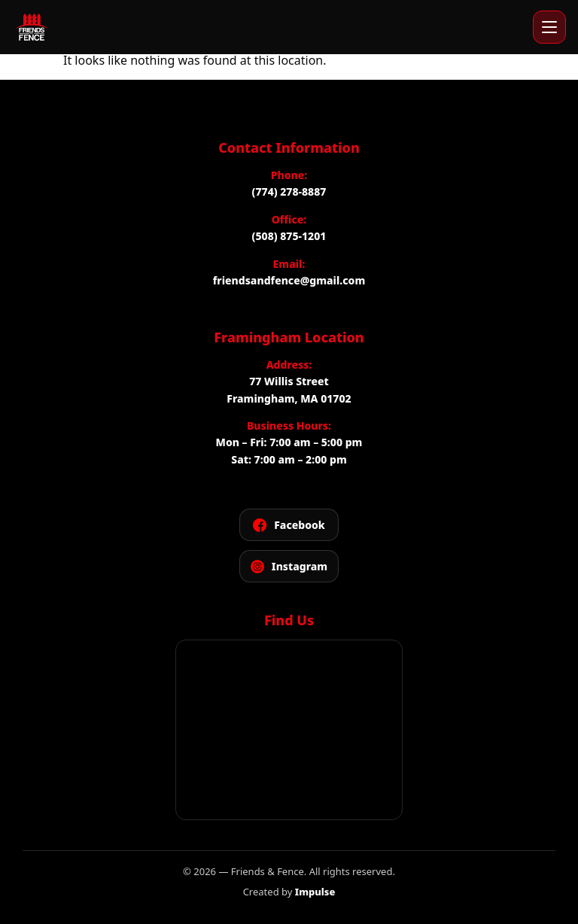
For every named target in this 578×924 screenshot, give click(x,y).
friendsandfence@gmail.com (289, 280)
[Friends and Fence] (32, 27)
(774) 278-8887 (289, 191)
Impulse (315, 892)
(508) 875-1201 (289, 236)
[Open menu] (549, 27)
